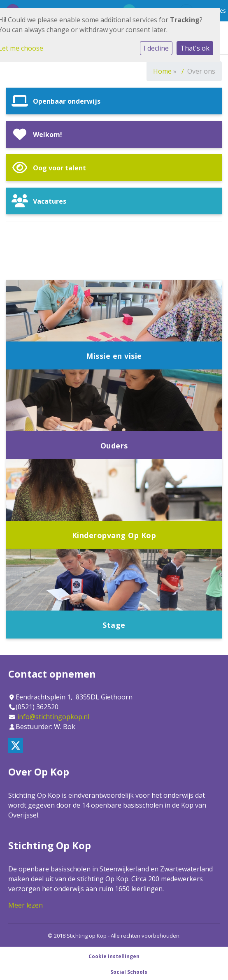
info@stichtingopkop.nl (53, 717)
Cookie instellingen (114, 956)
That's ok (195, 48)
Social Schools (129, 972)
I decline (156, 48)
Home (162, 71)
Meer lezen (26, 905)
